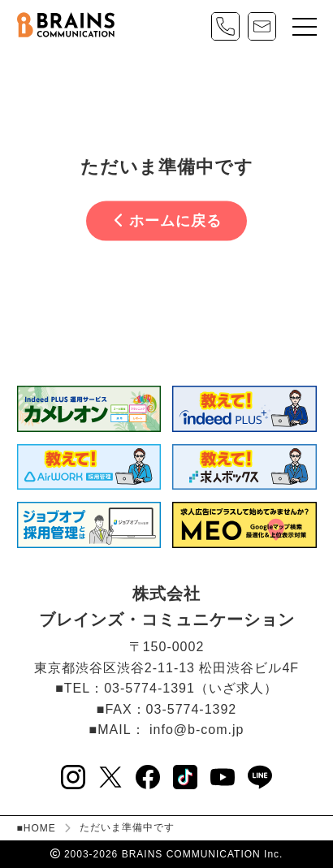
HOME (40, 828)
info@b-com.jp (197, 730)
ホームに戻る (168, 221)
